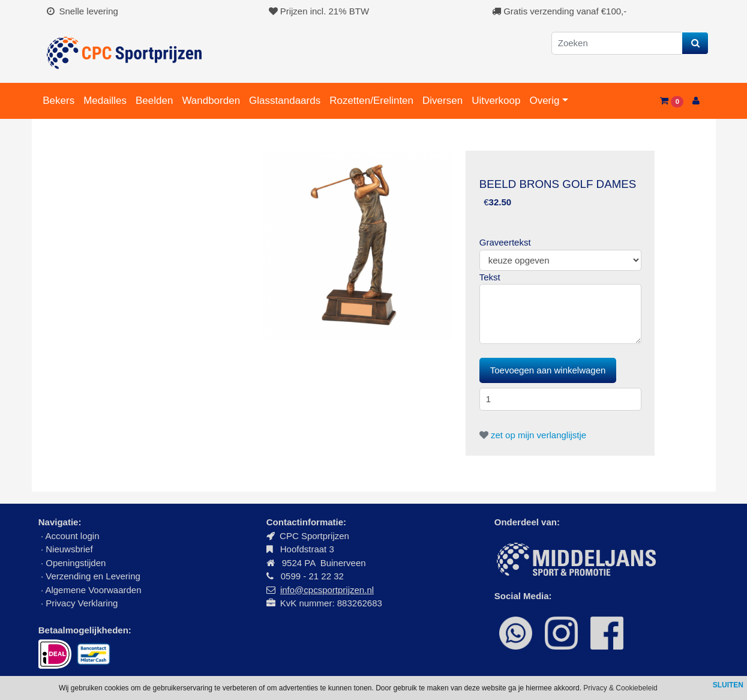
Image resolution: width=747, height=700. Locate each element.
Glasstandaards (285, 101)
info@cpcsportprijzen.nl (327, 590)
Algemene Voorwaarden (93, 590)
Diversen (442, 101)
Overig (544, 101)
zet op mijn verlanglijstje (533, 435)
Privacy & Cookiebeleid (620, 688)
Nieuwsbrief (70, 549)
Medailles (105, 101)
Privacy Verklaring (82, 603)
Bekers (58, 101)
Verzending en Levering (93, 576)
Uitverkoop (496, 101)
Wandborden (211, 101)
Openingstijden (76, 563)
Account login (72, 536)
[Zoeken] (617, 44)
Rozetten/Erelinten (371, 101)
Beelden (154, 101)
